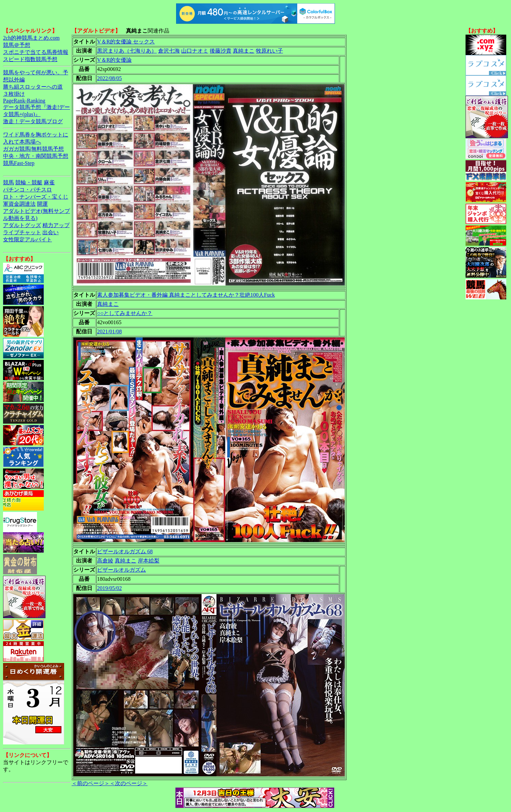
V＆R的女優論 (114, 60)
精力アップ (56, 225)
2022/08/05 (109, 78)
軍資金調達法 (19, 204)
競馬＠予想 (17, 45)
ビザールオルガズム (121, 570)
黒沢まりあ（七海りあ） (127, 51)
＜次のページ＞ (129, 783)
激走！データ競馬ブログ (33, 121)
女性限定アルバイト (27, 239)
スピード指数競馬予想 (30, 59)
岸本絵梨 (149, 561)
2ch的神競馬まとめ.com (31, 38)
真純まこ (244, 51)
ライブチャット (22, 232)
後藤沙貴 (221, 51)
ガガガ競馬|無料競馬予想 (33, 149)
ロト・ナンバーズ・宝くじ (36, 197)
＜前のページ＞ (91, 783)
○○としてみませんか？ (125, 313)
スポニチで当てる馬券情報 (36, 52)
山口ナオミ (195, 51)
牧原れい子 (269, 51)
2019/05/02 (109, 588)
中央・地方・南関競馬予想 (36, 156)
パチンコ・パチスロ (27, 190)
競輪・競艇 (29, 182)
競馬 (8, 182)
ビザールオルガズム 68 (125, 551)
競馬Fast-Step (19, 163)
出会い (51, 232)
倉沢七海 (169, 51)
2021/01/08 (109, 331)
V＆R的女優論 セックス (126, 42)
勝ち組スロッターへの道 (33, 87)
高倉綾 (105, 561)
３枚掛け (14, 94)
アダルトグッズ (22, 225)
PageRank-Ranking (24, 101)
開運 (42, 204)
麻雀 (49, 182)
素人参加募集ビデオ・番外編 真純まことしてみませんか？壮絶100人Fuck (186, 295)
